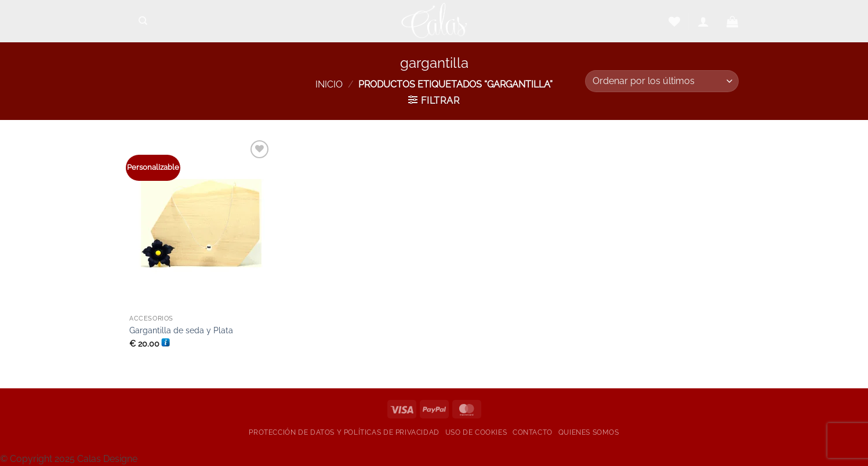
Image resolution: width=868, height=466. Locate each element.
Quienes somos (589, 432)
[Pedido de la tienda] (662, 81)
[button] (703, 21)
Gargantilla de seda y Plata (181, 330)
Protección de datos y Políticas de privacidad (344, 432)
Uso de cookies (476, 432)
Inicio (329, 84)
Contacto (533, 432)
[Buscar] (143, 21)
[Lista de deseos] (674, 21)
